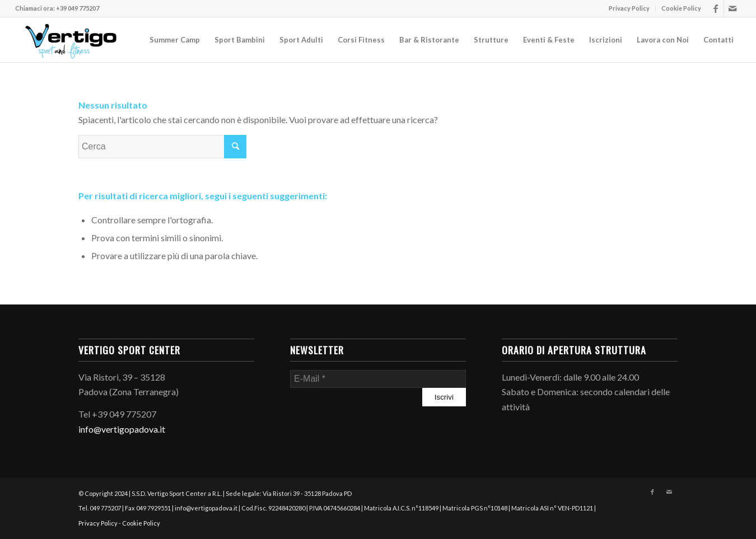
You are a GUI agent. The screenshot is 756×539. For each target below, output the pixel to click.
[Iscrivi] (444, 397)
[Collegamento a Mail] (732, 8)
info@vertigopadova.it (122, 429)
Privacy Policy (629, 8)
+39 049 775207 (78, 8)
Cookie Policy (681, 8)
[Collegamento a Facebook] (715, 8)
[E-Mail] (378, 379)
